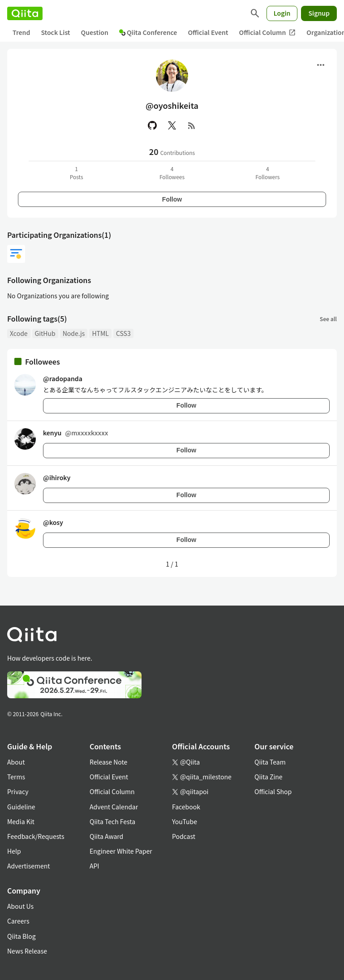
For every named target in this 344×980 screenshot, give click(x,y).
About (16, 762)
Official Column (268, 32)
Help (14, 851)
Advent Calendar (114, 807)
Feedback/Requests (36, 836)
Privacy (18, 791)
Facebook (186, 807)
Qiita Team (270, 762)
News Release (27, 951)
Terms (16, 777)
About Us (20, 906)
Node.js (74, 333)
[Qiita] (25, 13)
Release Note (108, 762)
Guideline (21, 807)
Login (282, 13)
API (94, 866)
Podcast (184, 836)
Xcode (19, 333)
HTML (100, 333)
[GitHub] (152, 125)
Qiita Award (106, 836)
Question (95, 32)
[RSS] (192, 125)
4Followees (172, 173)
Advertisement (29, 866)
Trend (21, 32)
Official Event (208, 32)
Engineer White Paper (121, 851)
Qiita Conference (148, 32)
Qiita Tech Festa (112, 821)
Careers (18, 921)
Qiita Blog (21, 936)
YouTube (185, 821)
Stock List (55, 32)
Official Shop (273, 791)
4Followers (267, 173)
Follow (172, 199)
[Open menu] (321, 65)
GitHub (45, 333)
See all (328, 319)
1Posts (77, 173)
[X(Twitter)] (172, 125)
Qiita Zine (269, 777)
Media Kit (21, 821)
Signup (319, 13)
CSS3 (123, 333)
